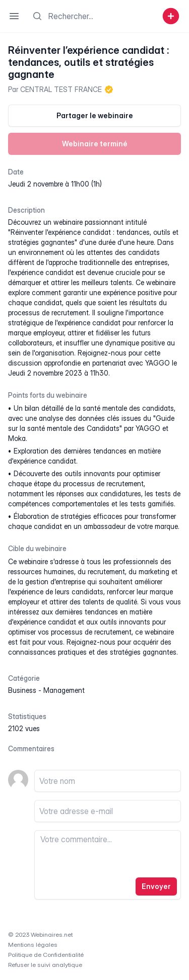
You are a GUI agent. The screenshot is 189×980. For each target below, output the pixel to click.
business (22, 690)
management (64, 690)
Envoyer (156, 886)
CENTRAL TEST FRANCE (61, 89)
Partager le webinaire (95, 115)
